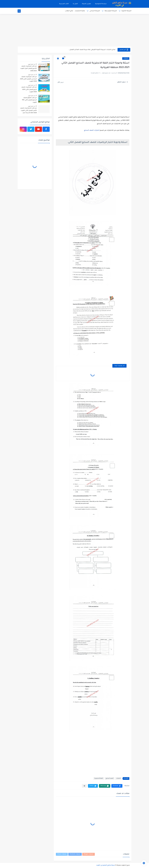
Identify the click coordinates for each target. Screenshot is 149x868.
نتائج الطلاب (69, 11)
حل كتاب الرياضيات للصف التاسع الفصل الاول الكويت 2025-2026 (29, 69)
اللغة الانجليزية (99, 778)
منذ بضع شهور (32, 64)
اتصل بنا (75, 4)
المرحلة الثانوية (126, 11)
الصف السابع (110, 778)
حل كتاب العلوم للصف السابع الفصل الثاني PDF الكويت (29, 100)
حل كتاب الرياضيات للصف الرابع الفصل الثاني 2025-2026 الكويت (29, 90)
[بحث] (19, 11)
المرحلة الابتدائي (95, 11)
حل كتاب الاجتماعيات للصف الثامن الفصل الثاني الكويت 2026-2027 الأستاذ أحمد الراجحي (28, 111)
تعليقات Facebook (75, 854)
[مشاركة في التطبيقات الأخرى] (84, 786)
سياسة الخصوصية (101, 4)
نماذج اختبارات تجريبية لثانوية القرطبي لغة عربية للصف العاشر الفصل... (92, 50)
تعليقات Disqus (62, 854)
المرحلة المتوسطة (111, 11)
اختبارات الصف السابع (92, 130)
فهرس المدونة (86, 4)
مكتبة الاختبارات (80, 11)
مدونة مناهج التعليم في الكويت (105, 865)
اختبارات (126, 58)
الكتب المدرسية (64, 4)
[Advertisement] (74, 30)
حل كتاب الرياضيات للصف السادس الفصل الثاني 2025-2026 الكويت (28, 79)
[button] (117, 786)
